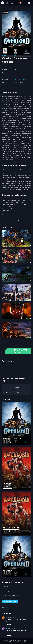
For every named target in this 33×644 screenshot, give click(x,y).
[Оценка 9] (14, 56)
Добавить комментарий (10, 601)
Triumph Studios (18, 76)
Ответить (9, 625)
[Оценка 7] (12, 56)
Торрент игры (5, 7)
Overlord (7, 483)
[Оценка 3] (6, 56)
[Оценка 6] (10, 56)
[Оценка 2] (4, 56)
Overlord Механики (11, 528)
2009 (15, 73)
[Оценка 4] (7, 56)
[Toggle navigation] (2, 3)
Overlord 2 (8, 570)
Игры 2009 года (22, 79)
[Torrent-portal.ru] (13, 3)
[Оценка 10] (16, 56)
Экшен (12, 7)
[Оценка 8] (13, 56)
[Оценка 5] (9, 56)
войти (9, 606)
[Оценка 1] (3, 56)
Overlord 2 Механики (12, 438)
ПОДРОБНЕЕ (12, 442)
